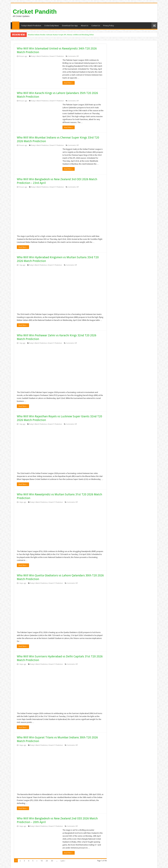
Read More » (69, 83)
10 (42, 861)
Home (16, 25)
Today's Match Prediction (40, 56)
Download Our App (70, 26)
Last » (63, 861)
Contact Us (96, 26)
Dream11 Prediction (57, 56)
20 (47, 861)
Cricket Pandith (35, 12)
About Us (85, 26)
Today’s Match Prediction (31, 26)
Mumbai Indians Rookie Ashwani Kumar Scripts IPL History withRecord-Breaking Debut (61, 35)
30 (52, 861)
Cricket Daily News (52, 26)
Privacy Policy (108, 26)
